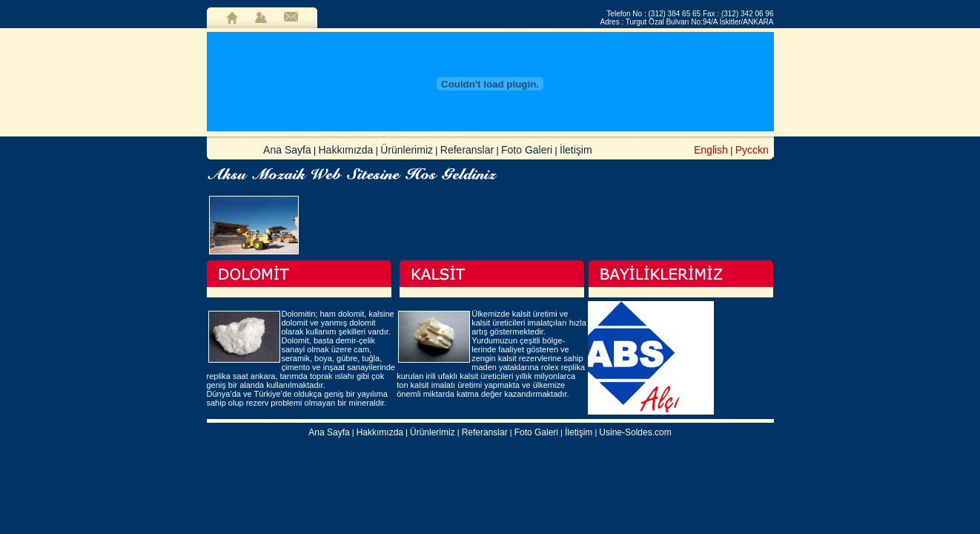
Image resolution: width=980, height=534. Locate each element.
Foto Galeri (527, 150)
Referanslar (467, 150)
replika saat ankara (241, 376)
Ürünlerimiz (407, 150)
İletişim (576, 150)
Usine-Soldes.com (635, 432)
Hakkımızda (346, 150)
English (711, 150)
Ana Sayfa (287, 150)
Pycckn (752, 150)
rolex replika (563, 367)
